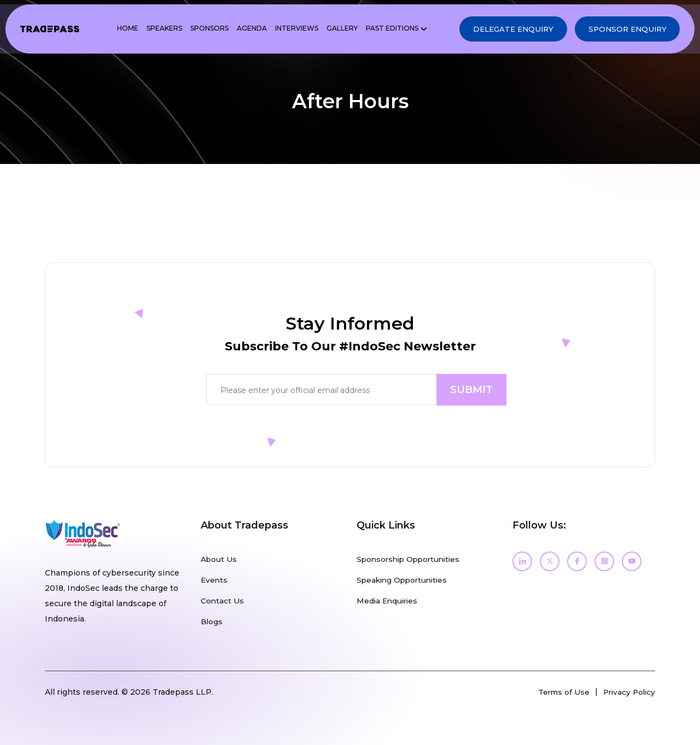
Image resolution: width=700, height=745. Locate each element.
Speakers (153, 30)
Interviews (286, 30)
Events (215, 580)
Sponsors (199, 30)
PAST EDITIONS (381, 30)
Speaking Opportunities (404, 580)
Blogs (212, 621)
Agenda (241, 30)
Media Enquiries (389, 601)
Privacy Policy (628, 691)
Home (117, 30)
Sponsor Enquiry (621, 30)
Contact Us (223, 601)
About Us (219, 559)
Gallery (331, 30)
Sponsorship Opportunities (411, 559)
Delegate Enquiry (497, 30)
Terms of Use (560, 691)
